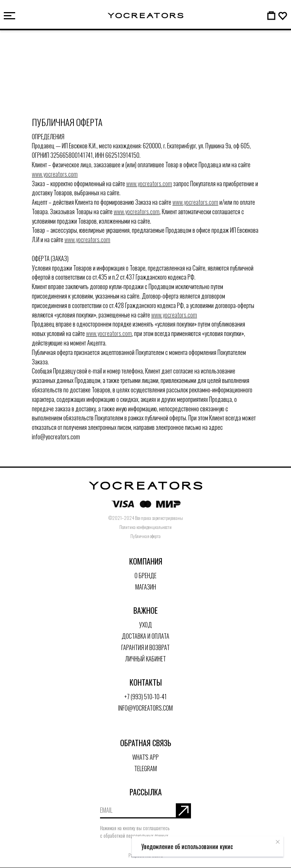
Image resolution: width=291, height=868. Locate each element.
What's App (145, 757)
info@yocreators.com (145, 708)
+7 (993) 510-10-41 (145, 697)
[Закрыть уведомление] (278, 842)
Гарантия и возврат (145, 647)
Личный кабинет (145, 659)
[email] (138, 811)
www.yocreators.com (55, 174)
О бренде (145, 576)
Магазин (146, 587)
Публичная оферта (145, 536)
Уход (145, 625)
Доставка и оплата (145, 636)
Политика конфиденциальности (145, 527)
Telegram (145, 768)
